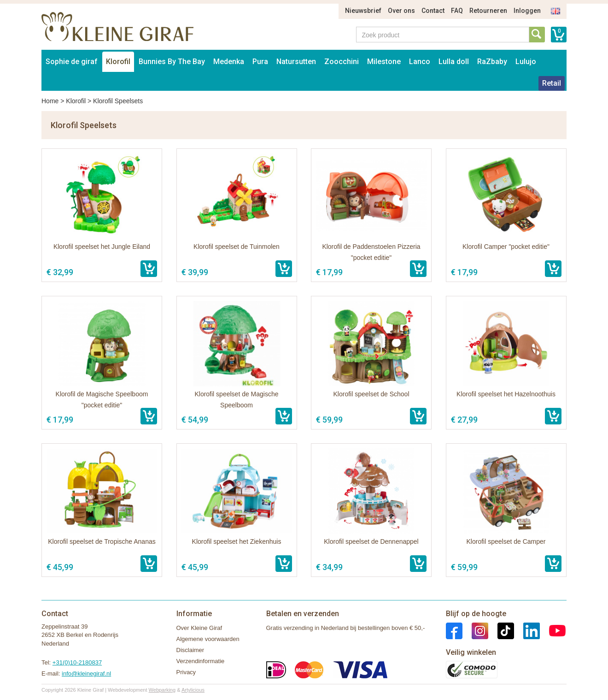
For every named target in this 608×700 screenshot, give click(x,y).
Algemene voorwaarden (208, 639)
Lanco (420, 62)
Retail (552, 83)
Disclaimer (190, 650)
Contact (433, 11)
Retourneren (488, 11)
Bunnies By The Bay (172, 62)
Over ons (401, 11)
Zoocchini (342, 62)
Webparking (162, 690)
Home (50, 101)
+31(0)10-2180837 (77, 662)
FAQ (457, 11)
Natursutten (296, 62)
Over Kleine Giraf (199, 628)
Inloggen (527, 11)
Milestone (384, 62)
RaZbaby (492, 62)
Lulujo (526, 62)
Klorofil (118, 62)
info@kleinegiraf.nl (86, 674)
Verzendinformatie (201, 661)
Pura (260, 62)
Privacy (186, 672)
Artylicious (193, 690)
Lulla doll (454, 62)
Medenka (229, 62)
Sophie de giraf (72, 62)
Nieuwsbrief (363, 11)
